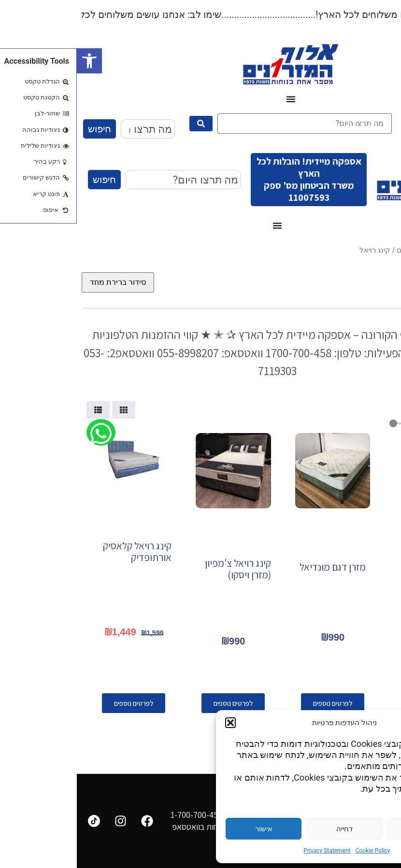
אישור (187, 829)
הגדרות (348, 829)
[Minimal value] (352, 423)
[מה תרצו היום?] (228, 124)
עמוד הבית (380, 250)
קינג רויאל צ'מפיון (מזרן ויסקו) (161, 569)
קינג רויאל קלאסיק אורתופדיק (60, 552)
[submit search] (124, 124)
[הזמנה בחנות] (41, 282)
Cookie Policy (296, 851)
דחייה (268, 829)
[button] (13, 61)
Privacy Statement (250, 851)
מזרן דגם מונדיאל (256, 567)
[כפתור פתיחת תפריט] (214, 99)
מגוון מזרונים (339, 250)
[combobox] (71, 129)
